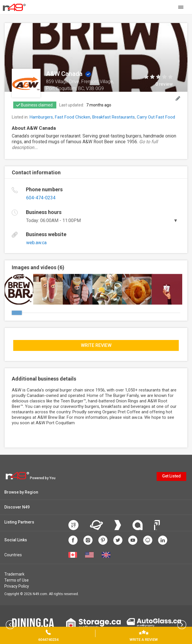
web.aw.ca (36, 243)
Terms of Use (17, 580)
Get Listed (171, 476)
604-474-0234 (41, 198)
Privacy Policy (17, 586)
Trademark (14, 574)
